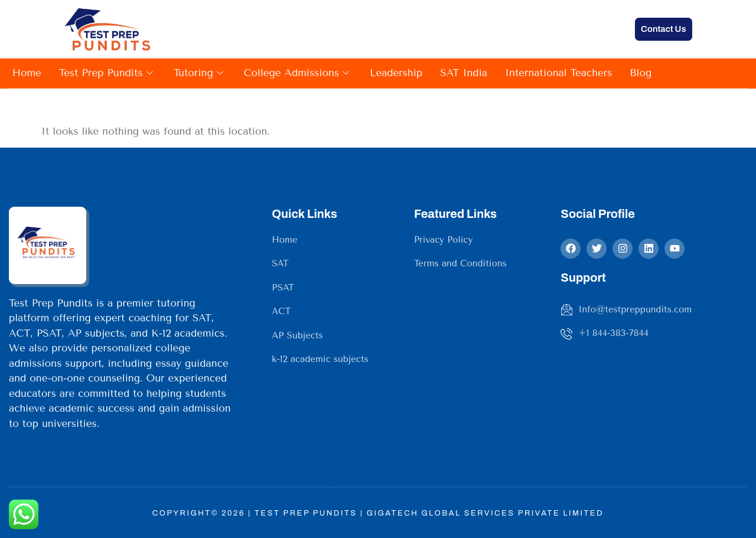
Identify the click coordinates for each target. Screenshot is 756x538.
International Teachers (558, 73)
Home (27, 73)
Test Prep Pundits (107, 73)
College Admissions (298, 73)
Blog (641, 73)
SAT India (464, 73)
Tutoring (200, 73)
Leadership (396, 73)
